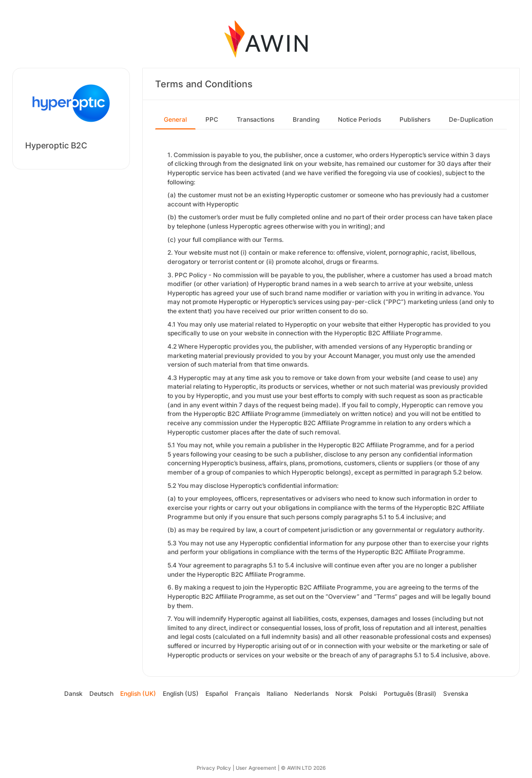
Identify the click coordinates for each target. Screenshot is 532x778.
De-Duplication (471, 119)
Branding (306, 119)
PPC (212, 119)
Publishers (415, 119)
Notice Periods (359, 119)
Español (217, 694)
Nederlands (311, 694)
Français (247, 694)
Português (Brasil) (410, 694)
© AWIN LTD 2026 (303, 768)
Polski (368, 694)
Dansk (73, 694)
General (175, 119)
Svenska (456, 694)
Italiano (277, 694)
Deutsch (101, 694)
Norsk (344, 694)
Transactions (255, 119)
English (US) (181, 694)
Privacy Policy (214, 768)
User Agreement (256, 768)
